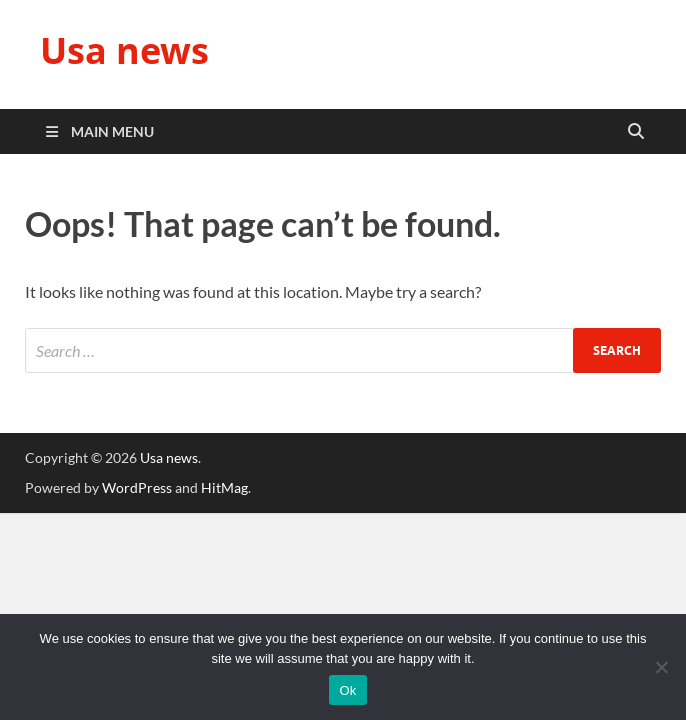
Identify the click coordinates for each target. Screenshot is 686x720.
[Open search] (636, 132)
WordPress (137, 487)
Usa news (124, 50)
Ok (347, 690)
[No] (661, 667)
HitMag (224, 487)
